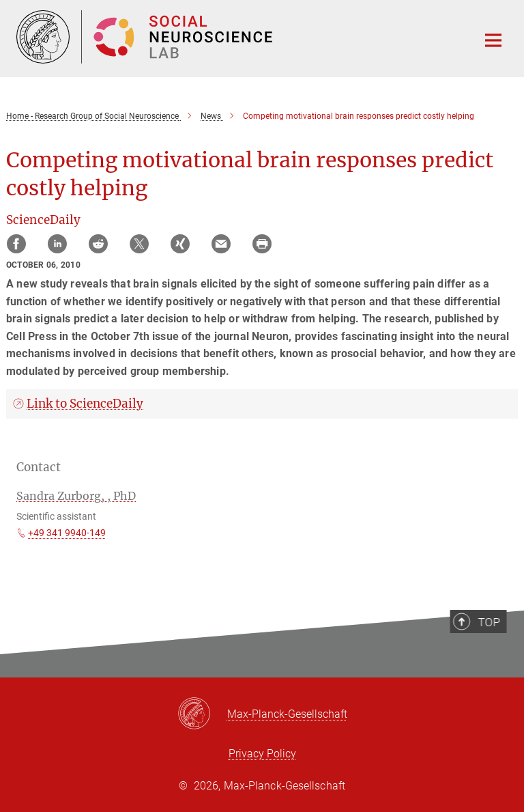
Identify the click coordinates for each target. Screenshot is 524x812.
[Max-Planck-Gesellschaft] (202, 714)
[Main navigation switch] (493, 40)
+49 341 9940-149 (67, 533)
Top (491, 646)
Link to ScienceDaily (85, 404)
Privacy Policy (262, 754)
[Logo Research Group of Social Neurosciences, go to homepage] (238, 37)
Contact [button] (39, 467)
